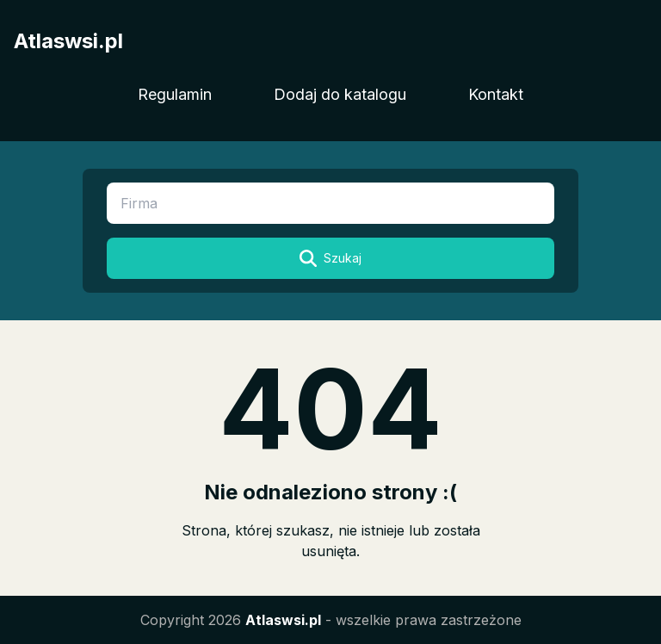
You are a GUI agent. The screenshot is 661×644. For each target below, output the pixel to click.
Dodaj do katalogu (340, 94)
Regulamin (175, 94)
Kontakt (496, 94)
